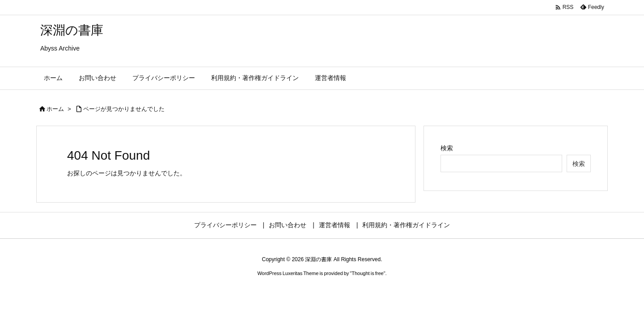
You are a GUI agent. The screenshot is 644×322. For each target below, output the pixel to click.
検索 (447, 148)
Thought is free (367, 273)
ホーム (55, 109)
